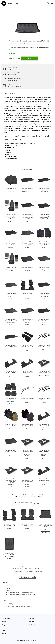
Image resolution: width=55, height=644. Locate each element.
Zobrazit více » (35, 49)
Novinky (4, 622)
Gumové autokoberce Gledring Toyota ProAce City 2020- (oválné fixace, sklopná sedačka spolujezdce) (27, 482)
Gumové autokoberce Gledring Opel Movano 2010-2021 (44, 480)
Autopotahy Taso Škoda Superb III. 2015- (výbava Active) (11, 269)
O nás (4, 630)
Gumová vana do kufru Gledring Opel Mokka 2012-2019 (27, 321)
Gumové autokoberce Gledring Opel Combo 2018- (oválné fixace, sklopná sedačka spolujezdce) (11, 482)
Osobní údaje (33, 625)
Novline (17, 49)
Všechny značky (6, 618)
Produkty (8, 12)
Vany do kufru (38, 497)
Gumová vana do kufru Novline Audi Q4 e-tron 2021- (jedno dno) (45, 525)
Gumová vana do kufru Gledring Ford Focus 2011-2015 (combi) (27, 269)
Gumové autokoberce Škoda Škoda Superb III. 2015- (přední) (44, 243)
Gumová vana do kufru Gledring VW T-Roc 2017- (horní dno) (11, 347)
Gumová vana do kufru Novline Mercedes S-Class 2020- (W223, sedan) (10, 555)
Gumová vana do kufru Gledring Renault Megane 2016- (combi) (44, 321)
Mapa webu (32, 622)
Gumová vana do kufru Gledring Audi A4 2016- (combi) (44, 269)
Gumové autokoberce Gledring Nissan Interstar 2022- (27, 373)
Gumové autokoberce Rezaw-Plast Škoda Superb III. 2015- (11, 400)
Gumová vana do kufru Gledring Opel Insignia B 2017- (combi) (27, 243)
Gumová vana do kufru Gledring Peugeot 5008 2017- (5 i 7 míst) (11, 295)
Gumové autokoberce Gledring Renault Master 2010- (44, 426)
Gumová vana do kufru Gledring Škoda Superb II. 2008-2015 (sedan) (11, 321)
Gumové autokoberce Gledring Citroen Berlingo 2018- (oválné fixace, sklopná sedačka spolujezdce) (27, 453)
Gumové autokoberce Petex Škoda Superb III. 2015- (27, 347)
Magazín (31, 618)
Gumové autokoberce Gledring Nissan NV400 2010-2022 (11, 373)
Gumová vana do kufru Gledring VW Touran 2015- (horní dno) (11, 452)
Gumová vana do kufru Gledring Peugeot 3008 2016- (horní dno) (44, 295)
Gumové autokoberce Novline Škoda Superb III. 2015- (27, 295)
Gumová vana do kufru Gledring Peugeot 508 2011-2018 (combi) (11, 243)
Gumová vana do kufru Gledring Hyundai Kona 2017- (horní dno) (44, 190)
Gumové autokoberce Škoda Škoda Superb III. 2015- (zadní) (11, 190)
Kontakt (4, 634)
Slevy (4, 625)
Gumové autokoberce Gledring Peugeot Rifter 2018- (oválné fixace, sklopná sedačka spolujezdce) (44, 453)
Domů (4, 12)
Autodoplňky (31, 497)
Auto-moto (12, 12)
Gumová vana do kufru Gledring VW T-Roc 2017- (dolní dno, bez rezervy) (28, 190)
